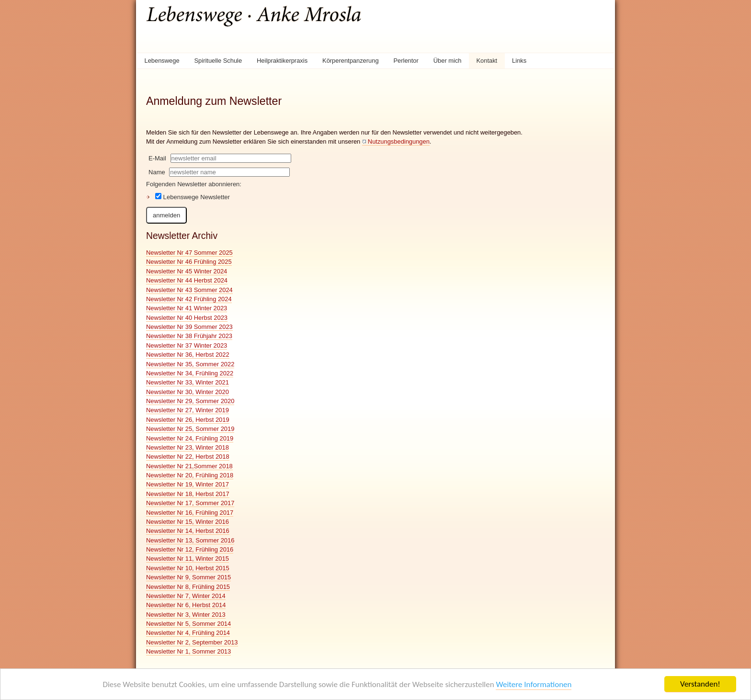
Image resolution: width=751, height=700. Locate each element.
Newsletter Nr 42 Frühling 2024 (189, 299)
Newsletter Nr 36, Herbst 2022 (188, 355)
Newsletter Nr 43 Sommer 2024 (189, 290)
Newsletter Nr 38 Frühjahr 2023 (189, 336)
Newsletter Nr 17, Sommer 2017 (190, 503)
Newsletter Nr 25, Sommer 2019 (190, 429)
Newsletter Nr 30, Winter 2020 (188, 392)
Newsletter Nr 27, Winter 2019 (188, 410)
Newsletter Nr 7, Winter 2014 (186, 596)
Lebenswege (162, 61)
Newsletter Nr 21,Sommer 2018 (189, 466)
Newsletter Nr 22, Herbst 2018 (188, 457)
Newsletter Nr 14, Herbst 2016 (188, 531)
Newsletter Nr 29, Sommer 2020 (190, 401)
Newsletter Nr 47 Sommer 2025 (189, 253)
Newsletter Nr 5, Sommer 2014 (188, 624)
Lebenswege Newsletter (193, 197)
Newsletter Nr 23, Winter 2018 (188, 447)
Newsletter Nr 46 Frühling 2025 (189, 262)
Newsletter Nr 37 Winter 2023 (187, 345)
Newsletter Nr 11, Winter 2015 (188, 559)
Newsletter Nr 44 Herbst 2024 (187, 280)
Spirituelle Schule (218, 61)
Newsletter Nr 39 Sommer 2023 (189, 327)
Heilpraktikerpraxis (282, 61)
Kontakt (487, 61)
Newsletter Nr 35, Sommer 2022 (190, 364)
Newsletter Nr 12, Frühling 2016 (190, 549)
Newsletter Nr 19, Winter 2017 (188, 484)
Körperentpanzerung (351, 61)
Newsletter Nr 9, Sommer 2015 (188, 577)
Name (157, 172)
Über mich (448, 61)
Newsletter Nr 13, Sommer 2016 (190, 540)
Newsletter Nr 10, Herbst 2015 (188, 568)
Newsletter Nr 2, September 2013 (192, 642)
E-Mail (157, 158)
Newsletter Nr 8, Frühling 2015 (188, 587)
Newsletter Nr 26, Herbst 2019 (188, 420)
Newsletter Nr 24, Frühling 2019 (190, 438)
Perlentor (406, 61)
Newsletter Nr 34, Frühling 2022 (190, 373)
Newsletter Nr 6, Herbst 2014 (186, 605)
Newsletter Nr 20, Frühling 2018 (190, 475)
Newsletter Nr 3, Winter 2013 (186, 615)
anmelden (166, 215)
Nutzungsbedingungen (399, 141)
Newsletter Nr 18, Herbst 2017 (188, 494)
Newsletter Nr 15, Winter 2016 (188, 522)
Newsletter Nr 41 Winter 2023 (187, 308)
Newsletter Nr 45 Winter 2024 (187, 271)
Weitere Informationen (534, 685)
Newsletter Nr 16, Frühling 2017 (190, 513)
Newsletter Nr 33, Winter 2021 (188, 382)
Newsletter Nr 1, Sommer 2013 (188, 651)
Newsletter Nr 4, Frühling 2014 (188, 633)
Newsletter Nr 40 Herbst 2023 (187, 318)
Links (519, 61)
